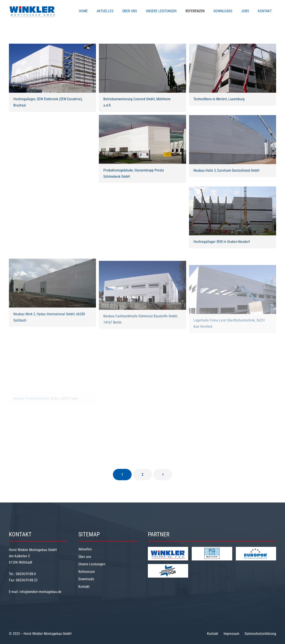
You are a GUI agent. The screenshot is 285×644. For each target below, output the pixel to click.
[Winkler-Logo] (32, 11)
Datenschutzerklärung (260, 634)
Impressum (231, 634)
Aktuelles (85, 549)
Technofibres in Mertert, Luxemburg (219, 99)
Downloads (86, 579)
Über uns (85, 557)
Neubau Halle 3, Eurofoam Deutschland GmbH (226, 173)
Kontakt (84, 587)
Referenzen (87, 572)
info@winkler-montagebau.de (41, 592)
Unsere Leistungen (92, 564)
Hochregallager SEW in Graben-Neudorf (222, 245)
